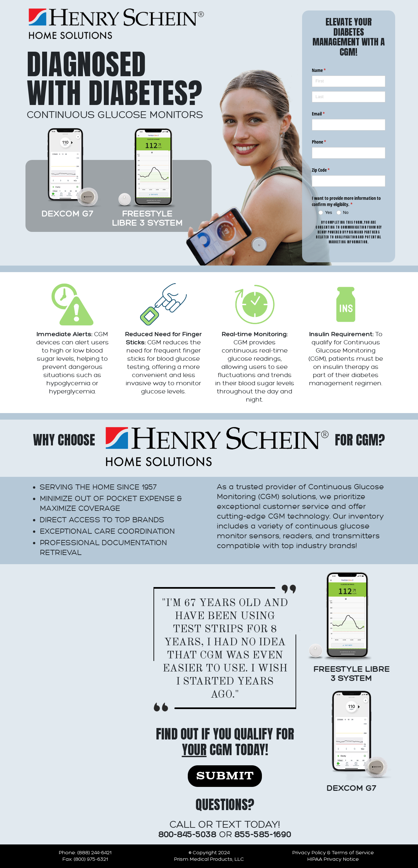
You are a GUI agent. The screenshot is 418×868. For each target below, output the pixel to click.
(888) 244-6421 (94, 853)
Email (326, 114)
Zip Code (328, 170)
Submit (225, 776)
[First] (349, 81)
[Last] (349, 97)
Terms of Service (353, 853)
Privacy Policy (309, 853)
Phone (327, 142)
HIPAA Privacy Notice (333, 859)
